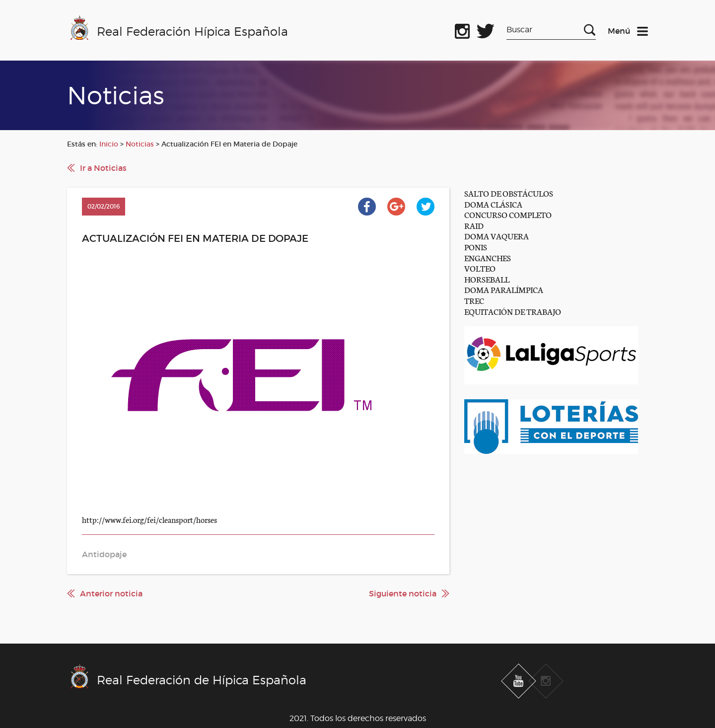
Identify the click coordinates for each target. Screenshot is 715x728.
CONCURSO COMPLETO (508, 214)
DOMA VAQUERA (497, 236)
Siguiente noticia (403, 593)
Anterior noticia (111, 593)
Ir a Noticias (103, 168)
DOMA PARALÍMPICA (504, 289)
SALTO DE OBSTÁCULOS (509, 193)
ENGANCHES (488, 257)
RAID (474, 225)
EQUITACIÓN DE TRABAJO (513, 311)
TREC (474, 300)
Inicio (109, 144)
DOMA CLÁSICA (493, 204)
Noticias (140, 144)
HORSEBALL (487, 279)
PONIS (476, 247)
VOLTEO (480, 268)
